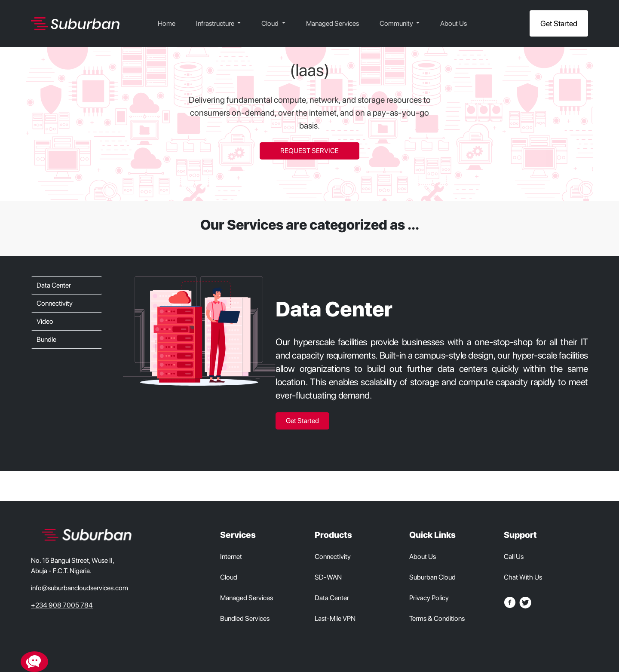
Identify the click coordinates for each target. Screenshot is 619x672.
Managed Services (332, 23)
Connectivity (55, 303)
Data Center (54, 285)
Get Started (559, 23)
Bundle (46, 339)
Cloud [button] (271, 23)
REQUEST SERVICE (309, 151)
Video (45, 321)
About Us (454, 23)
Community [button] (397, 23)
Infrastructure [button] (216, 23)
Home (167, 23)
